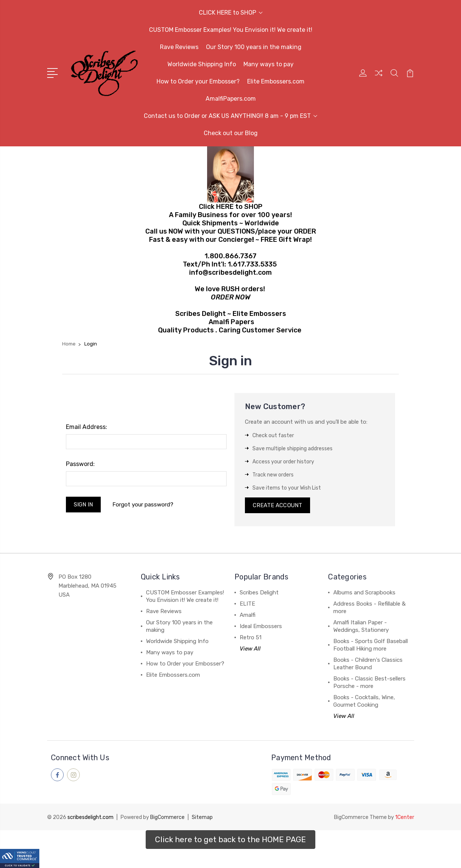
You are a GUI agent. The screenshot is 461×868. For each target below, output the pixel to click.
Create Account (278, 506)
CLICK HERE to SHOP (231, 13)
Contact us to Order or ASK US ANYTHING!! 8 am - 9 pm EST (230, 116)
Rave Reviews (179, 47)
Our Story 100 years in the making (254, 47)
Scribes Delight (259, 593)
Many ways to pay (269, 64)
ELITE (247, 604)
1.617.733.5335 (252, 264)
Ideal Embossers (261, 627)
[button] (230, 840)
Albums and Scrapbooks (364, 593)
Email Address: (87, 427)
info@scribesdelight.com (230, 272)
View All (250, 649)
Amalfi (248, 616)
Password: (80, 464)
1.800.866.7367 (230, 256)
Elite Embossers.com (276, 81)
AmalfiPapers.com (231, 99)
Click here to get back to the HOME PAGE (230, 839)
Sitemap (202, 817)
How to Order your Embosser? (198, 81)
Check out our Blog (231, 133)
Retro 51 (251, 638)
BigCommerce (167, 817)
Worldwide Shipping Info (202, 64)
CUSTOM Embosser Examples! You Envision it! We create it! (231, 30)
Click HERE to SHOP (231, 207)
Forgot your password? (143, 505)
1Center (405, 817)
